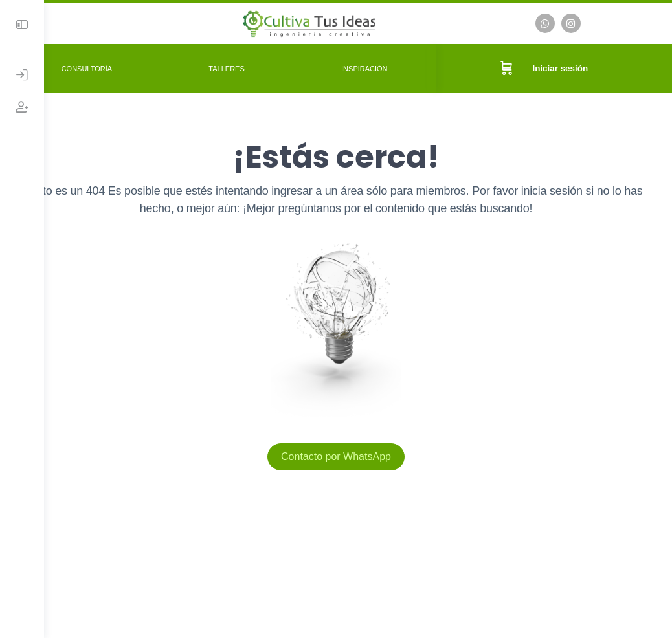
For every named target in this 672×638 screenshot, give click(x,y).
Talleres (256, 67)
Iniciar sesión (567, 67)
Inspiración (385, 67)
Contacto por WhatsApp (358, 455)
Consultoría (126, 67)
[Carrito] (513, 67)
